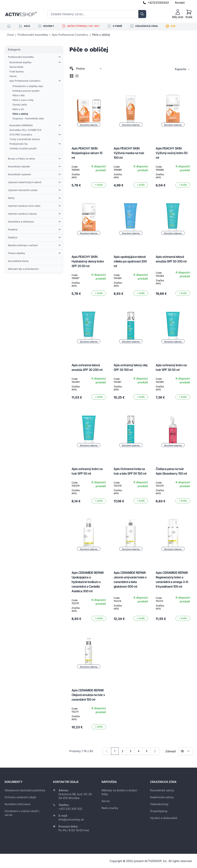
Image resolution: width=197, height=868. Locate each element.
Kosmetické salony (162, 790)
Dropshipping (159, 811)
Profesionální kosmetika (33, 35)
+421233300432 (158, 3)
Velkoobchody (159, 804)
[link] (107, 751)
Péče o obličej (101, 35)
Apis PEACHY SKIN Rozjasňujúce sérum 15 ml (87, 153)
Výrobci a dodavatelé (164, 818)
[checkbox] (72, 76)
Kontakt (180, 3)
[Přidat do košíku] (99, 185)
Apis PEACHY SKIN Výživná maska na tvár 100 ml (129, 153)
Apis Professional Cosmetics (70, 35)
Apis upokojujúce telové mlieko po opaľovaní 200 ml (130, 261)
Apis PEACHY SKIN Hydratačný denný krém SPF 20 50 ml (88, 261)
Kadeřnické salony (162, 797)
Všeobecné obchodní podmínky (25, 790)
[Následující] (155, 751)
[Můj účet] (178, 14)
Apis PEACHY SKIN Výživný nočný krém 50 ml (172, 153)
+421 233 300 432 (70, 809)
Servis (106, 801)
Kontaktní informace (18, 804)
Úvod (10, 35)
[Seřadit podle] (89, 69)
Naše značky (110, 808)
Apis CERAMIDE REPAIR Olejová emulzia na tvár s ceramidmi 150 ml (88, 695)
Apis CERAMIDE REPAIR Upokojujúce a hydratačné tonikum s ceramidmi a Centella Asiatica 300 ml (88, 582)
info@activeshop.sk (71, 819)
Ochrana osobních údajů (20, 797)
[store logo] (21, 14)
